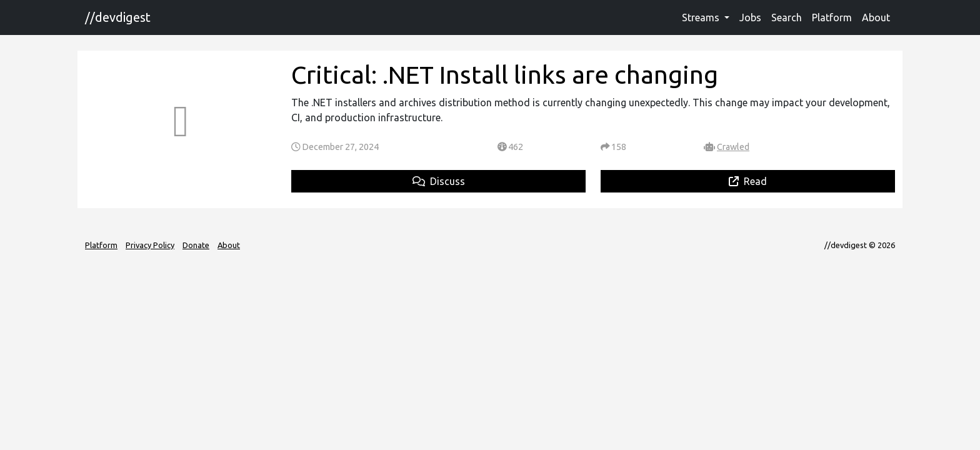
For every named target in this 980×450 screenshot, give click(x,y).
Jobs (750, 17)
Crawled (733, 147)
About (876, 17)
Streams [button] (702, 17)
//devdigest (118, 17)
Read (748, 181)
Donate (196, 245)
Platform (832, 17)
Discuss (439, 181)
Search (787, 17)
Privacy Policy (150, 245)
